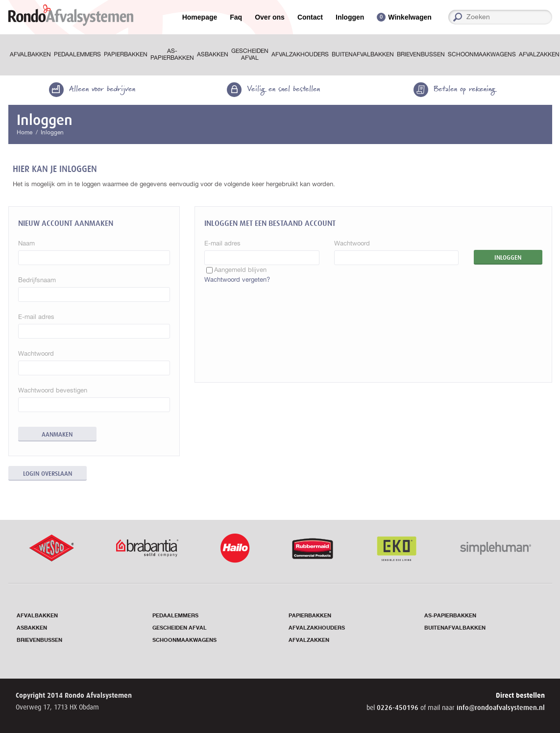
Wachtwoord (352, 243)
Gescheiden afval (250, 54)
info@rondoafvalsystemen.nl (501, 708)
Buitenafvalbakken (363, 54)
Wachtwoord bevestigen (53, 390)
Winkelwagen (410, 17)
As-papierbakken (172, 54)
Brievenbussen (421, 54)
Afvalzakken (309, 640)
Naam (26, 243)
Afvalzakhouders (300, 54)
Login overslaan (48, 474)
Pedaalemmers (77, 54)
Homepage (200, 17)
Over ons (270, 17)
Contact (310, 17)
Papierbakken (126, 54)
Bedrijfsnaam (37, 280)
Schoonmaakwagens (482, 54)
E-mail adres (222, 243)
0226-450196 (399, 708)
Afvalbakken (30, 54)
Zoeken (548, 17)
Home (24, 132)
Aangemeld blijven (240, 270)
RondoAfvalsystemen (71, 15)
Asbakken (213, 54)
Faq (236, 17)
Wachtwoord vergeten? (237, 280)
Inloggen (350, 17)
